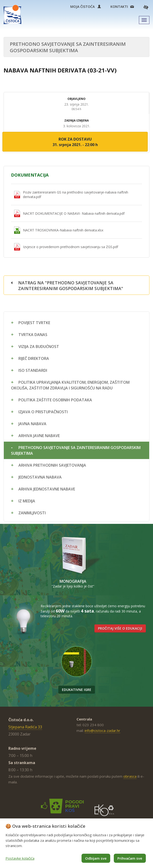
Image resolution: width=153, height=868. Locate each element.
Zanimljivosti (32, 513)
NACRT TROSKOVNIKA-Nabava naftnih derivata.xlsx (63, 230)
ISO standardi (33, 370)
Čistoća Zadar (12, 14)
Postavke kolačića (20, 858)
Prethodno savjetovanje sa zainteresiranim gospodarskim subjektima (76, 450)
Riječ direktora (34, 358)
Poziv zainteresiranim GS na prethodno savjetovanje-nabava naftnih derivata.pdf (76, 194)
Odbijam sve (96, 858)
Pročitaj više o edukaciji (120, 628)
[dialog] (76, 843)
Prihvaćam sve (130, 858)
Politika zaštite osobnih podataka (55, 400)
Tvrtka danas (33, 335)
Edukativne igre (77, 690)
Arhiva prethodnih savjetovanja (52, 465)
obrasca (130, 776)
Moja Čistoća (86, 7)
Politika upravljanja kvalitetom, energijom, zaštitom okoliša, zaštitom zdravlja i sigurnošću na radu (70, 385)
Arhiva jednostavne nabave (47, 489)
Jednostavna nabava (40, 477)
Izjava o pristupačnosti (43, 412)
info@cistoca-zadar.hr (102, 730)
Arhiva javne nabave (39, 436)
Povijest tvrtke (34, 323)
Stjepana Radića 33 (25, 727)
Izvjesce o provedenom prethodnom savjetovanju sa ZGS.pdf (71, 247)
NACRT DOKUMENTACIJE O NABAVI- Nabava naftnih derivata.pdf (74, 213)
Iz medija (27, 501)
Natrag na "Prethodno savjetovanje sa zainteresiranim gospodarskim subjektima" (71, 286)
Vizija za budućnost (39, 347)
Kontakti (119, 7)
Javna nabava (32, 424)
